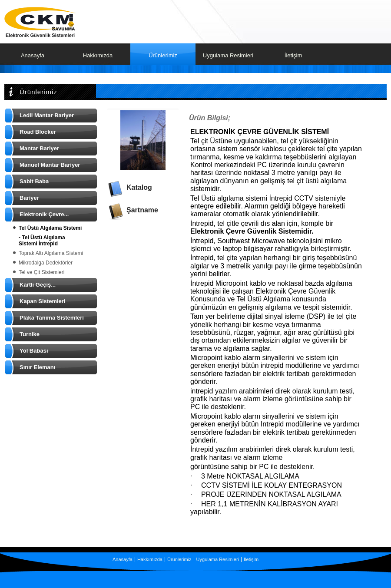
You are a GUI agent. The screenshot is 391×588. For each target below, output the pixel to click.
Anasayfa (33, 55)
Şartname (142, 210)
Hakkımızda (98, 55)
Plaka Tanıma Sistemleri (52, 318)
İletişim (293, 55)
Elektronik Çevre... (44, 214)
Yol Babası (34, 351)
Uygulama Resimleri (228, 55)
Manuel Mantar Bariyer (50, 165)
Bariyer (29, 198)
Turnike (30, 334)
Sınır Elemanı (37, 367)
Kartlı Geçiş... (38, 285)
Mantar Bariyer (39, 148)
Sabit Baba (34, 181)
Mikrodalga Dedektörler (46, 263)
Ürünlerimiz (163, 55)
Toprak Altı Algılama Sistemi (51, 253)
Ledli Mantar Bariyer (47, 115)
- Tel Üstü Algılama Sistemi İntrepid (42, 241)
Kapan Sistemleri (43, 301)
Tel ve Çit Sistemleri (41, 272)
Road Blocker (38, 132)
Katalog (139, 187)
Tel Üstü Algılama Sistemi (50, 228)
